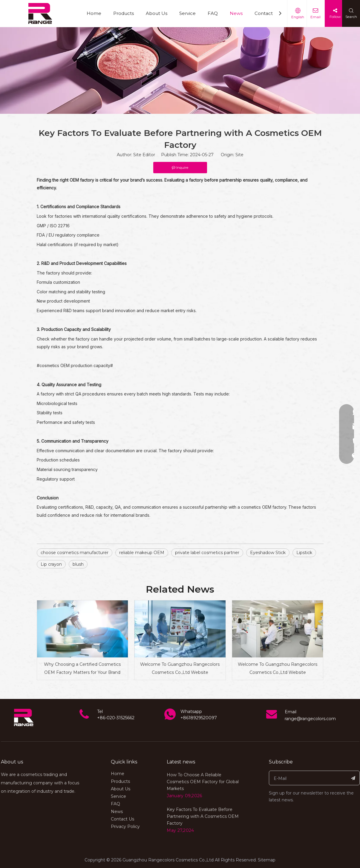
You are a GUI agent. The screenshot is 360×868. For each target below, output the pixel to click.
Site (239, 155)
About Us (157, 13)
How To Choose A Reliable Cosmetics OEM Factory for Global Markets (203, 782)
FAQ (213, 13)
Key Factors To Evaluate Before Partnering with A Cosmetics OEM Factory (203, 816)
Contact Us (267, 13)
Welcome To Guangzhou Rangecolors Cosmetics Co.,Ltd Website (180, 668)
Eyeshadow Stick (268, 553)
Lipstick (304, 553)
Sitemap (267, 860)
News (236, 13)
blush (78, 564)
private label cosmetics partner (207, 553)
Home (94, 13)
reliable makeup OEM (142, 553)
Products (124, 13)
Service (187, 13)
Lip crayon (51, 564)
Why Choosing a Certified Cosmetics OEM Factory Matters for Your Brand (82, 668)
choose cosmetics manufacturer (75, 553)
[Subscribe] (353, 778)
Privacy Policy (125, 826)
